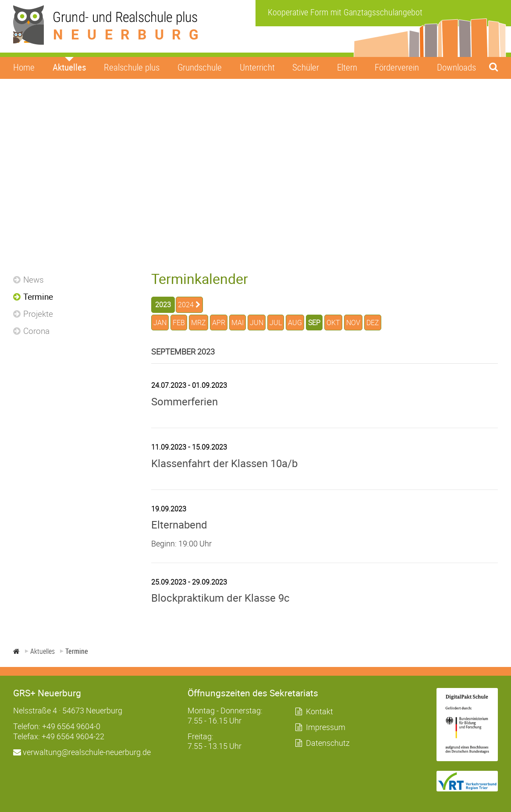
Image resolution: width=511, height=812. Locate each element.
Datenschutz (328, 743)
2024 (186, 305)
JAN (160, 323)
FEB (179, 323)
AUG (295, 323)
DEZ (373, 323)
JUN (257, 323)
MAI (238, 323)
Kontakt (319, 711)
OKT (333, 323)
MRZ (199, 323)
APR (219, 323)
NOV (353, 323)
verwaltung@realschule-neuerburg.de (82, 752)
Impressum (326, 727)
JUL (276, 323)
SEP (314, 323)
